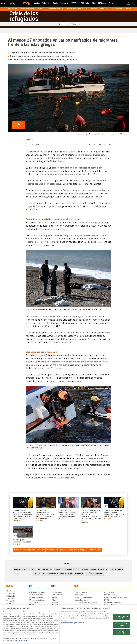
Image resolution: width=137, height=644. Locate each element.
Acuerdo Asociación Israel (49, 569)
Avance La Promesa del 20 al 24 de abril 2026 (67, 574)
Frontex (39, 206)
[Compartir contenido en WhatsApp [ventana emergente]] (105, 144)
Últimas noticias (96, 574)
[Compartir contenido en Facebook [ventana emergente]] (89, 144)
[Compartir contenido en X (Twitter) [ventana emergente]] (95, 144)
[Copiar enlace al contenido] (110, 144)
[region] (68, 624)
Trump (32, 569)
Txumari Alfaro (117, 569)
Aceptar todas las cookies (122, 617)
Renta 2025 (39, 574)
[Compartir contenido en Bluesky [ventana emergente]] (100, 144)
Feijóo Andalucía (70, 569)
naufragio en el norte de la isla (79, 226)
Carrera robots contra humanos (94, 569)
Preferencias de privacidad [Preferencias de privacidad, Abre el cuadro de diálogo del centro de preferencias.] (122, 632)
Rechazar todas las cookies (122, 625)
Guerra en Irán (20, 569)
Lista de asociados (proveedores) (72, 623)
